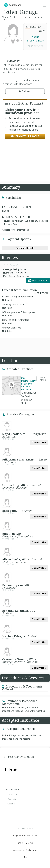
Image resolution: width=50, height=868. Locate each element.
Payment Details (25, 248)
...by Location (10, 804)
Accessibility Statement (25, 850)
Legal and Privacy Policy (25, 836)
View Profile (42, 379)
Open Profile (39, 442)
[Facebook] (6, 770)
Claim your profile (25, 136)
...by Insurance (10, 794)
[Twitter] (15, 770)
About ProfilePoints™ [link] (35, 39)
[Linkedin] (10, 770)
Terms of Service (25, 843)
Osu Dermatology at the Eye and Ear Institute (28, 384)
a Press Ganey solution (19, 757)
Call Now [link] (25, 91)
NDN (25, 857)
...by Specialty (10, 799)
